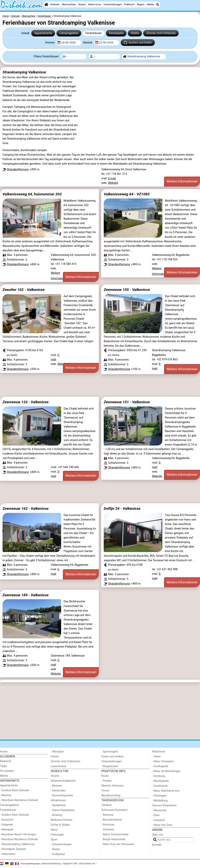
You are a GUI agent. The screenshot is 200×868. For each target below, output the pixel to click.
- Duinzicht (7, 820)
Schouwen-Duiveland (114, 810)
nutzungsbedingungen (30, 863)
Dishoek (55, 4)
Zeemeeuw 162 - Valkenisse (26, 508)
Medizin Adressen (112, 786)
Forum (105, 791)
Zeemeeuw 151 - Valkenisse (127, 402)
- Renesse (107, 815)
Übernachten (69, 4)
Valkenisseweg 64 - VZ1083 (127, 194)
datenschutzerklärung (51, 863)
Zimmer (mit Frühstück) (161, 33)
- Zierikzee (108, 830)
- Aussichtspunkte (62, 795)
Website (113, 183)
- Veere (156, 757)
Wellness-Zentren (62, 820)
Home (4, 752)
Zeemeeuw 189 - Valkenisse (26, 595)
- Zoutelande (160, 786)
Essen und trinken (112, 757)
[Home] (46, 5)
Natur (54, 830)
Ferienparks (116, 33)
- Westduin (57, 752)
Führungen (57, 835)
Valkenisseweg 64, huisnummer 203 (32, 194)
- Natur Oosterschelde (115, 834)
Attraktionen (58, 800)
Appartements (43, 33)
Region (141, 4)
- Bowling (57, 815)
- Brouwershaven (112, 820)
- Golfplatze (58, 854)
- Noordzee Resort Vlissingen (18, 834)
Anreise (50, 43)
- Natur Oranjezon (163, 761)
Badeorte (6, 761)
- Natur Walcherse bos (166, 791)
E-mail (112, 178)
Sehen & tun (94, 4)
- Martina (6, 795)
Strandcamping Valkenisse (24, 72)
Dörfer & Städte (60, 825)
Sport (54, 840)
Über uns (158, 835)
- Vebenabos (8, 854)
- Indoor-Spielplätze (63, 810)
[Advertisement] (100, 385)
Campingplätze (69, 33)
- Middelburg (160, 801)
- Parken (106, 781)
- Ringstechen (110, 766)
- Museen (57, 786)
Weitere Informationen (182, 181)
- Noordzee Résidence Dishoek (19, 800)
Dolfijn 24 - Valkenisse (122, 508)
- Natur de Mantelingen (166, 771)
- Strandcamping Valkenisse (17, 844)
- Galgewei (6, 825)
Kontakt (157, 845)
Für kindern (7, 771)
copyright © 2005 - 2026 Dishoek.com (79, 863)
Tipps (4, 766)
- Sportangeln (110, 752)
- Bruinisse (108, 825)
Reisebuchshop (111, 795)
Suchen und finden (138, 42)
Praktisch (129, 4)
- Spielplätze (58, 805)
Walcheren (159, 752)
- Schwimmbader (61, 844)
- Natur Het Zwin (162, 825)
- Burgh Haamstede (113, 839)
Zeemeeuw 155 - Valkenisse (127, 290)
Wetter (150, 4)
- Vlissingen (159, 796)
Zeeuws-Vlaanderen (164, 805)
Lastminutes (58, 766)
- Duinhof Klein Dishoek (14, 790)
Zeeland (106, 805)
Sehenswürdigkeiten (63, 781)
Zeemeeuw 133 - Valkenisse (26, 402)
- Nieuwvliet (159, 810)
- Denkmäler (58, 791)
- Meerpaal (7, 830)
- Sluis (156, 815)
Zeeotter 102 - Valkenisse (24, 290)
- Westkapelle (160, 781)
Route (105, 776)
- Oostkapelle (160, 766)
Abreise (88, 43)
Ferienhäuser (93, 33)
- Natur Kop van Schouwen (118, 844)
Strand (82, 4)
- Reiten (55, 849)
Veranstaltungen (113, 4)
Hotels (135, 33)
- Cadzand (158, 820)
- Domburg (159, 776)
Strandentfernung (18, 169)
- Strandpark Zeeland (13, 849)
